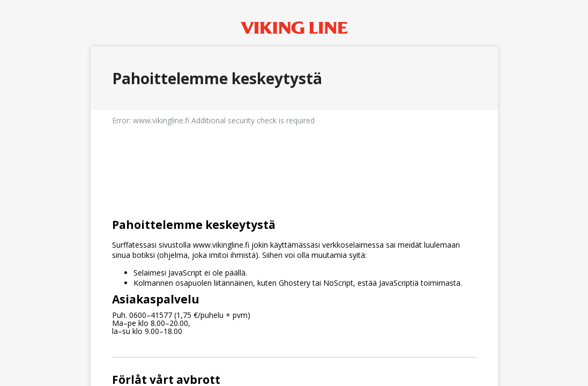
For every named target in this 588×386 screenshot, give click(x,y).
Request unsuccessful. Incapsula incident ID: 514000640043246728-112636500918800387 (294, 193)
